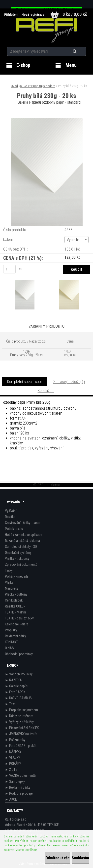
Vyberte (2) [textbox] (76, 240)
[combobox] (77, 240)
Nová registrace (33, 15)
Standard (49, 86)
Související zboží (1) (69, 382)
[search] (81, 51)
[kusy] (9, 269)
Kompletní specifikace (25, 382)
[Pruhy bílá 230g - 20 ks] (47, 120)
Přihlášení (12, 15)
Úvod (14, 86)
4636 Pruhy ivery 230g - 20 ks (26, 353)
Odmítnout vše (58, 858)
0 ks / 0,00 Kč (75, 14)
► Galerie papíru (31, 86)
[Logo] (46, 31)
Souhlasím (80, 858)
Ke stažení (46, 391)
